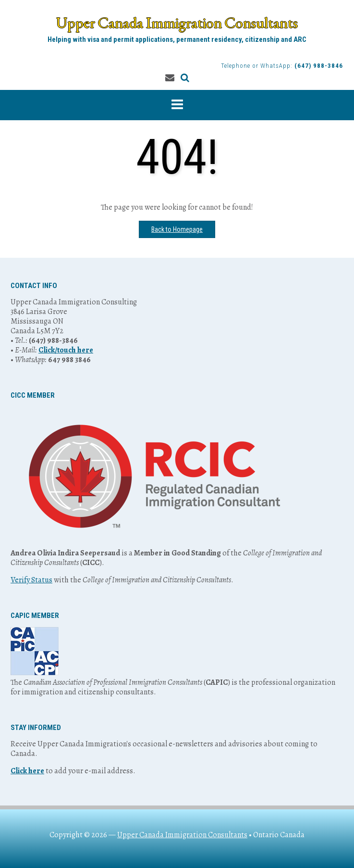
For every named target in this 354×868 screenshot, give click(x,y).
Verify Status (31, 580)
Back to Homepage (177, 229)
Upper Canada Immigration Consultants (177, 23)
